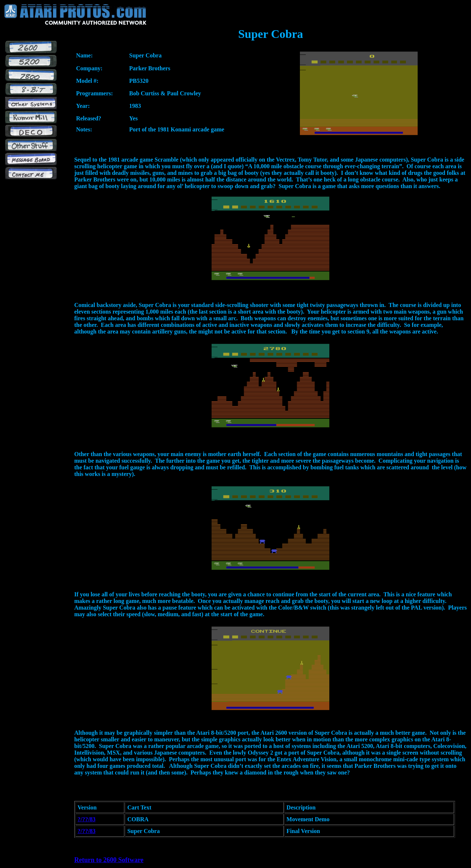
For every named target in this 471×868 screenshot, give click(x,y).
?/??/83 (87, 819)
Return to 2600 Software (109, 860)
